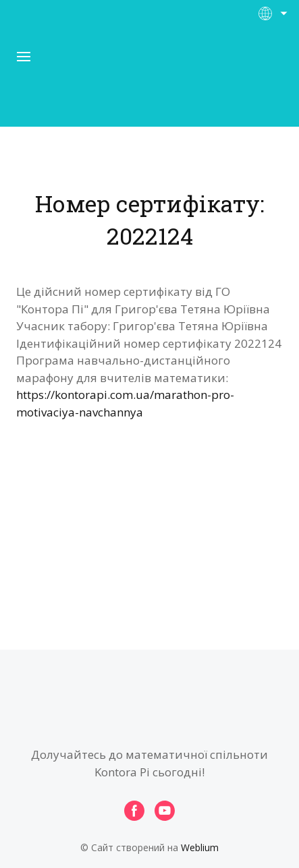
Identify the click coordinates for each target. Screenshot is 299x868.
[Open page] (150, 80)
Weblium (200, 847)
